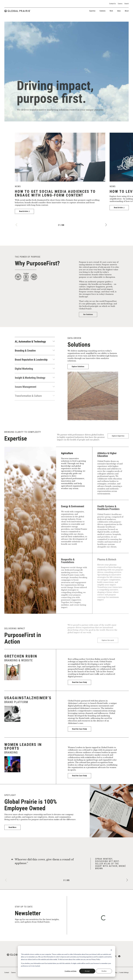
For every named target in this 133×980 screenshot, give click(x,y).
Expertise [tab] (92, 11)
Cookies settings (71, 971)
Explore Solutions (78, 367)
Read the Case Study (83, 682)
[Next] (106, 224)
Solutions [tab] (103, 11)
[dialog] (66, 961)
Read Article (24, 211)
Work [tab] (111, 11)
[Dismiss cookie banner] (111, 950)
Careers (120, 4)
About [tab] (127, 11)
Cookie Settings (124, 973)
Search (127, 4)
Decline (104, 971)
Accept (87, 971)
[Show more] (54, 341)
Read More (13, 827)
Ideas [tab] (119, 11)
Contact (7, 973)
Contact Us (112, 4)
